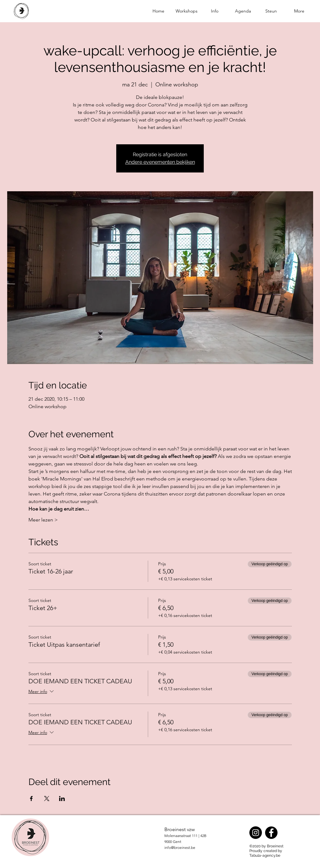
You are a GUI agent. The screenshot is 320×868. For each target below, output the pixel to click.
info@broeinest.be (180, 847)
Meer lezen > (43, 520)
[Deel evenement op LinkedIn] (62, 799)
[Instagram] (256, 833)
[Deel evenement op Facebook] (31, 799)
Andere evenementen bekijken (160, 162)
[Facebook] (271, 833)
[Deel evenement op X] (47, 799)
